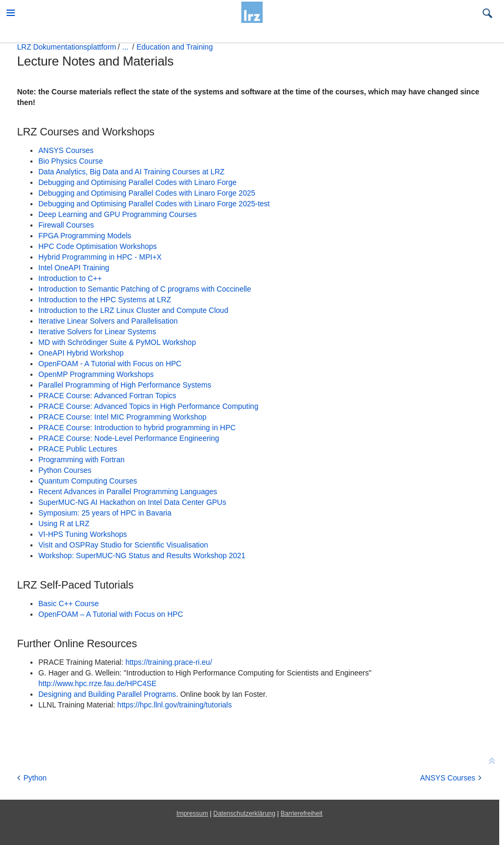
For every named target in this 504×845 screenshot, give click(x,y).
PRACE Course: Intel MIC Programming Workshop (123, 417)
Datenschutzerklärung (244, 814)
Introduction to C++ (70, 278)
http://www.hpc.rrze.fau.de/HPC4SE (97, 683)
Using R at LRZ (64, 524)
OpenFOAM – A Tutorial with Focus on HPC (111, 614)
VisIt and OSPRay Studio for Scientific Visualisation (123, 545)
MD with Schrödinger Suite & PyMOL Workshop (117, 342)
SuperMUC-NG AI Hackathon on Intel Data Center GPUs (132, 502)
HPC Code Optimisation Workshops (97, 246)
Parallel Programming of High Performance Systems (125, 385)
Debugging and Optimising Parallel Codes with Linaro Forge (137, 182)
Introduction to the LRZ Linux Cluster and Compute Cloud (133, 310)
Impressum (192, 814)
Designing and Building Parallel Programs (107, 694)
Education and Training (174, 47)
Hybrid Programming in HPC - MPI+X (100, 257)
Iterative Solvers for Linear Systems (97, 332)
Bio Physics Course (71, 161)
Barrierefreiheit (302, 814)
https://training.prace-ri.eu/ (169, 662)
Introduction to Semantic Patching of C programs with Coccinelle (145, 289)
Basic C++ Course (69, 603)
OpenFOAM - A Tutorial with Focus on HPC (110, 364)
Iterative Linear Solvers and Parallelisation (108, 321)
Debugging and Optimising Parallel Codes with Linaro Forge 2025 (147, 193)
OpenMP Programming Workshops (96, 374)
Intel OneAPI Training (74, 268)
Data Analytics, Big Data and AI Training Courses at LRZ (131, 172)
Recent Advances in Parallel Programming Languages (128, 492)
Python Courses (65, 470)
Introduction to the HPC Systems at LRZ (105, 300)
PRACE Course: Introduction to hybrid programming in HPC (137, 428)
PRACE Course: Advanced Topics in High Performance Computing (148, 406)
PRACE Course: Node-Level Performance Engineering (129, 438)
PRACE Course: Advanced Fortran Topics (107, 396)
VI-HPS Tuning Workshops (83, 534)
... (125, 47)
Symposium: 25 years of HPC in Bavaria (105, 513)
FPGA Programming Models (85, 236)
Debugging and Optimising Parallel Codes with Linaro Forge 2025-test (154, 204)
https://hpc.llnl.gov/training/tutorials (174, 705)
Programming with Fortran (82, 460)
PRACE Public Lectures (78, 449)
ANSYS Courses (66, 150)
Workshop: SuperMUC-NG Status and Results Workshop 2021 (142, 556)
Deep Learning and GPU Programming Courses (117, 214)
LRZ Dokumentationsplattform (67, 47)
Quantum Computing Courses (88, 481)
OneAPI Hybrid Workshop (81, 353)
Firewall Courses (66, 225)
